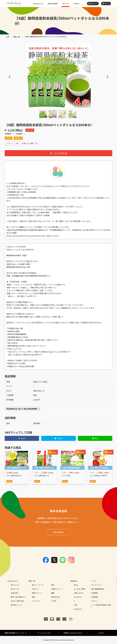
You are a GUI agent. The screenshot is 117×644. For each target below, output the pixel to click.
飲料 (53, 585)
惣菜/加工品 (55, 597)
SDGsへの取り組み (18, 601)
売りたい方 (15, 589)
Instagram (78, 609)
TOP (8, 37)
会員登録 (95, 597)
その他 (54, 601)
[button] (6, 77)
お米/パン (35, 589)
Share (22, 438)
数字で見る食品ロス (18, 597)
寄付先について (16, 605)
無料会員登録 (53, 4)
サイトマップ (96, 585)
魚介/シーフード (38, 585)
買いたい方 (15, 585)
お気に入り (12, 143)
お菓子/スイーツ (57, 589)
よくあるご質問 (79, 589)
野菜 (33, 597)
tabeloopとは (38, 4)
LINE (76, 605)
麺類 (53, 593)
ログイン (95, 601)
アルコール (36, 601)
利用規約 (95, 593)
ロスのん (101, 633)
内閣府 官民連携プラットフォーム (16, 633)
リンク (94, 581)
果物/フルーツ (37, 593)
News (76, 585)
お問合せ (77, 4)
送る (95, 438)
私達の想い (15, 593)
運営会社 (74, 581)
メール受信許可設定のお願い (100, 606)
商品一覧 (65, 4)
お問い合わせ (79, 593)
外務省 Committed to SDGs (73, 633)
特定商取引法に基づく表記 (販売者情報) (22, 409)
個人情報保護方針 (98, 589)
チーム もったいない (44, 633)
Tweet (59, 438)
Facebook (78, 597)
